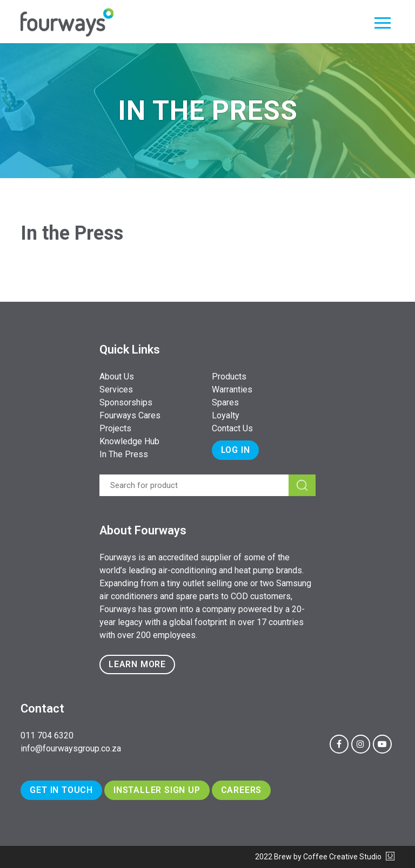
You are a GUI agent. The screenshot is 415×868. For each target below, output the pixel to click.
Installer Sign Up (157, 790)
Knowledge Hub (129, 441)
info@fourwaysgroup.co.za (71, 748)
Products (229, 377)
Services (116, 389)
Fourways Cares (130, 415)
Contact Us (232, 428)
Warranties (232, 389)
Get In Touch (61, 790)
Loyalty (226, 415)
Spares (225, 402)
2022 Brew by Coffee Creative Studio (325, 857)
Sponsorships (126, 402)
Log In (236, 450)
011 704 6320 (47, 735)
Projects (115, 428)
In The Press (124, 454)
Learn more (137, 664)
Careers (242, 790)
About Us (117, 377)
